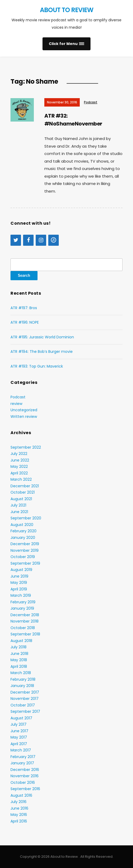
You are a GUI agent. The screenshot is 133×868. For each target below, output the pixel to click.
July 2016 (18, 802)
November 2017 (25, 699)
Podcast (91, 102)
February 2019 (23, 602)
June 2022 (20, 460)
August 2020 (22, 525)
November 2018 (25, 621)
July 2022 (19, 454)
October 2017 (23, 705)
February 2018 (23, 679)
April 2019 (19, 589)
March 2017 (21, 750)
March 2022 (21, 479)
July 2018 (18, 647)
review (16, 404)
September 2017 (25, 711)
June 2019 (19, 576)
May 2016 (19, 815)
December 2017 (25, 692)
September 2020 (26, 518)
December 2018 (25, 615)
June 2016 (19, 808)
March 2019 (21, 595)
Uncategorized (24, 410)
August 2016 (21, 795)
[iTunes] (54, 240)
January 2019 (22, 608)
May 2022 (19, 466)
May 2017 (19, 737)
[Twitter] (16, 240)
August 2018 (21, 641)
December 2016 (25, 770)
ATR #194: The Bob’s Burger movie (42, 352)
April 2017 (19, 744)
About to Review (67, 10)
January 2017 (22, 763)
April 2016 (19, 821)
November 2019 (25, 550)
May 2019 (19, 583)
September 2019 (25, 563)
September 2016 (25, 789)
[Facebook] (28, 240)
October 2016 (23, 782)
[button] (66, 44)
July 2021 (18, 505)
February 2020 (23, 531)
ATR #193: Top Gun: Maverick (37, 366)
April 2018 (19, 666)
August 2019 (21, 570)
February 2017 (23, 757)
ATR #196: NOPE (25, 322)
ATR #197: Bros (24, 308)
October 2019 (23, 557)
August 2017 (21, 718)
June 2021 (19, 512)
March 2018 (21, 673)
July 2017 (18, 724)
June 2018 (19, 654)
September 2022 (26, 447)
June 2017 (19, 731)
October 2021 (23, 492)
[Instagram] (41, 240)
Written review (24, 417)
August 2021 (21, 499)
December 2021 (25, 486)
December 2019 (25, 544)
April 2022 (19, 473)
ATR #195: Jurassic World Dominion (42, 337)
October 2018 (23, 628)
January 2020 (23, 538)
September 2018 (25, 634)
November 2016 (25, 776)
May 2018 (19, 660)
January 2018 (22, 686)
